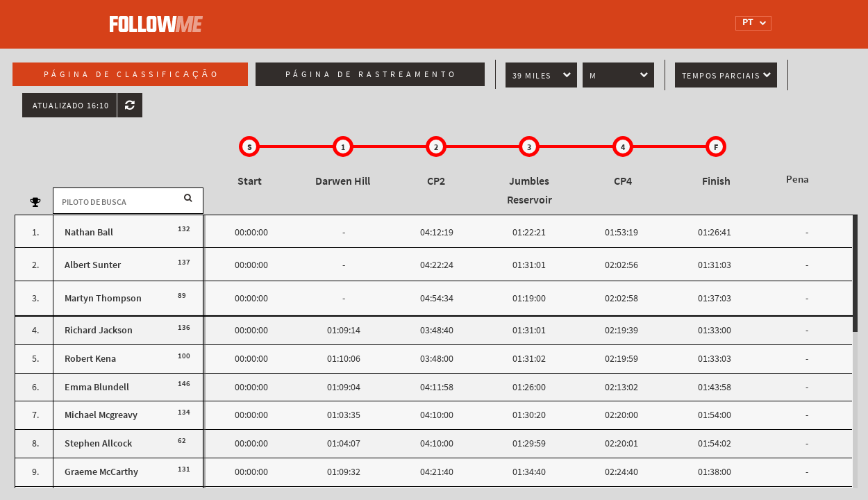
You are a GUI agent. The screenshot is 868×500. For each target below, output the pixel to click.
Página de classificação (132, 74)
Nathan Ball (89, 232)
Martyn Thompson (103, 298)
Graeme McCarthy (101, 472)
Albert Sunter (93, 265)
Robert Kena (90, 359)
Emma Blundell (97, 387)
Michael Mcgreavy (101, 415)
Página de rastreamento (372, 74)
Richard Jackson (99, 330)
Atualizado (71, 106)
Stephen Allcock (98, 443)
